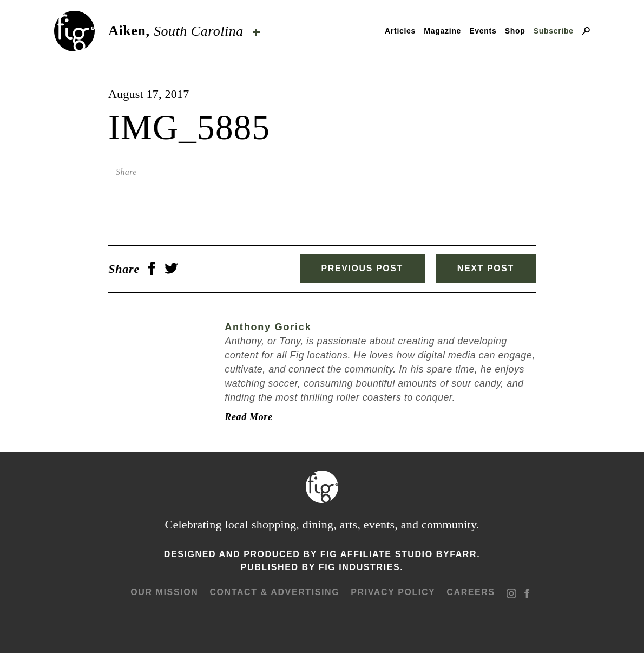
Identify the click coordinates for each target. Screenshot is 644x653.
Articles (400, 31)
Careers (471, 592)
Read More (248, 417)
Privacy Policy (393, 592)
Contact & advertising (274, 592)
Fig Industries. (361, 567)
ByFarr (456, 554)
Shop (515, 31)
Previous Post (362, 268)
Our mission (164, 592)
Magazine (442, 31)
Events (483, 31)
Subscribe (554, 31)
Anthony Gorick (268, 327)
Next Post (486, 268)
